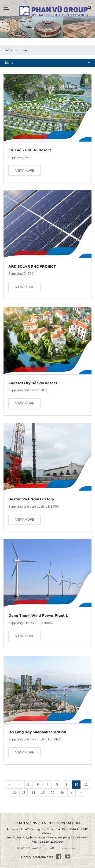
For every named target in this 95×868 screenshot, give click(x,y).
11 (86, 784)
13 (24, 793)
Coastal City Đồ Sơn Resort (33, 383)
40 (62, 793)
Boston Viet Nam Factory (31, 499)
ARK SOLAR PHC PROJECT (32, 266)
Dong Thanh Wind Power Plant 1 (38, 615)
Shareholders (43, 857)
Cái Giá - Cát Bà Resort (30, 150)
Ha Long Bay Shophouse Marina (37, 732)
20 (52, 793)
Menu (47, 63)
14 (33, 793)
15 (43, 793)
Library (26, 857)
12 (14, 793)
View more (25, 170)
